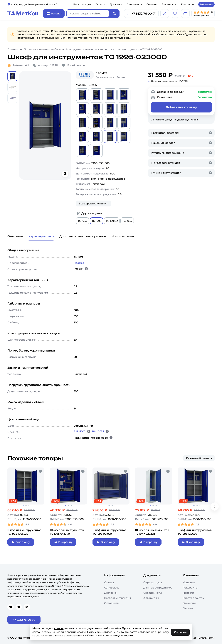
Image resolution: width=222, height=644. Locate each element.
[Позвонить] (141, 14)
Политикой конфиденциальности (110, 635)
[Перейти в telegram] (19, 607)
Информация (82, 4)
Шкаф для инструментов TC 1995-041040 (67, 532)
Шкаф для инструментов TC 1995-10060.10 (24, 532)
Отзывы (152, 4)
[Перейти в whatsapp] (27, 607)
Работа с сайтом (194, 598)
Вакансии (189, 603)
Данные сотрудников (158, 588)
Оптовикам (112, 603)
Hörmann (206, 4)
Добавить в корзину (181, 107)
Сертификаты (153, 593)
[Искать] (114, 14)
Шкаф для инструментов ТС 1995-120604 (195, 532)
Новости (189, 593)
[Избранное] (175, 14)
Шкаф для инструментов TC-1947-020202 (152, 532)
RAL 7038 (98, 431)
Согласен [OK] (180, 632)
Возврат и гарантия (117, 598)
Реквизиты (169, 4)
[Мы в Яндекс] (203, 14)
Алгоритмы (151, 598)
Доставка (116, 4)
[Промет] (85, 75)
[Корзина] (185, 14)
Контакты (187, 4)
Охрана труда (153, 582)
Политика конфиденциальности (193, 638)
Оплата (100, 4)
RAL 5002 (80, 431)
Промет (79, 263)
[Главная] (23, 14)
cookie (59, 628)
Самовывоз (134, 4)
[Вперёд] (215, 507)
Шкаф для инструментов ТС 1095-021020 (110, 532)
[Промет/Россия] (110, 75)
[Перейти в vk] (11, 607)
